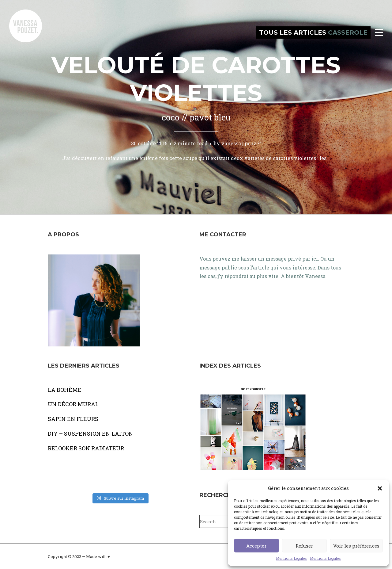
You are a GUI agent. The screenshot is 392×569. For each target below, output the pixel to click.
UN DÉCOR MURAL (73, 404)
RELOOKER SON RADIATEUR (86, 448)
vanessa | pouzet (241, 143)
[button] (380, 488)
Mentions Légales (291, 558)
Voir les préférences (356, 546)
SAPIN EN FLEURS (73, 419)
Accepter (256, 546)
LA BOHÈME (65, 390)
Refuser (304, 546)
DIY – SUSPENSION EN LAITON (90, 433)
